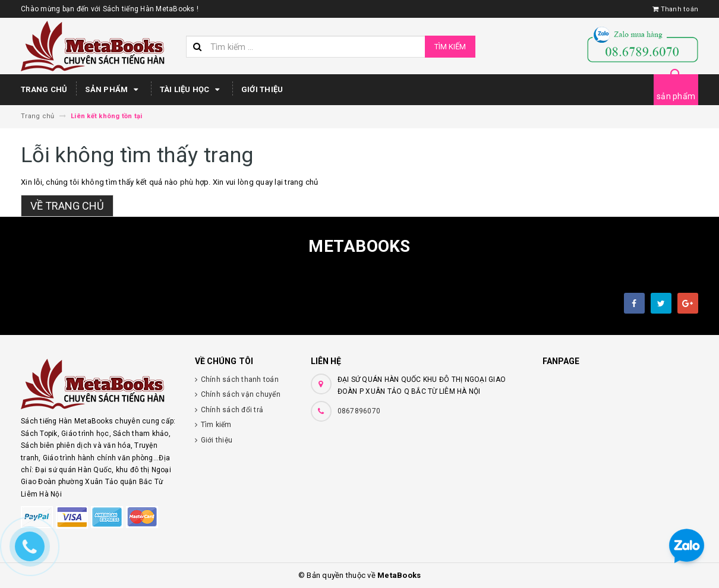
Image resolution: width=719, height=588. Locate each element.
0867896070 (359, 411)
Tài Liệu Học (192, 90)
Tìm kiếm (450, 47)
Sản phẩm (113, 90)
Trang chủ (44, 89)
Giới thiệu (262, 89)
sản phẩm (676, 96)
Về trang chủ (67, 206)
